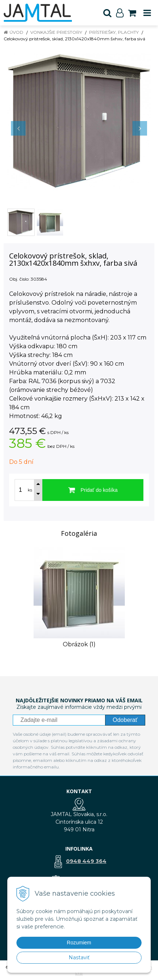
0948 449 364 (86, 861)
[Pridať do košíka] (93, 490)
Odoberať (125, 720)
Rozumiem (79, 943)
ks (30, 490)
